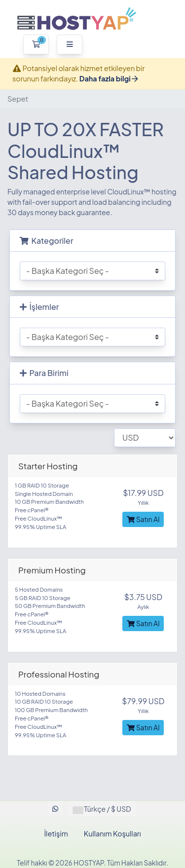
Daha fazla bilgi (109, 78)
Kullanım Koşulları (112, 833)
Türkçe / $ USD (102, 809)
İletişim (56, 833)
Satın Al (143, 519)
